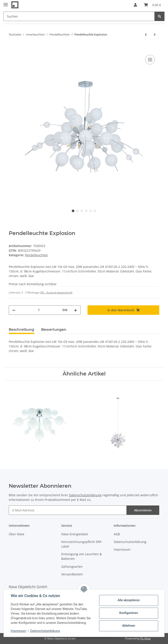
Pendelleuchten (36, 255)
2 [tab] (77, 211)
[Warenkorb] (152, 5)
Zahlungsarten (72, 567)
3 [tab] (82, 211)
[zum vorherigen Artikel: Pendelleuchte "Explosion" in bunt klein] (146, 35)
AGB (117, 534)
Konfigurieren (129, 613)
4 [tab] (86, 211)
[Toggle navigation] (6, 3)
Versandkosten (72, 574)
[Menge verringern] (14, 310)
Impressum (122, 549)
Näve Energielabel (75, 534)
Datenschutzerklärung (85, 495)
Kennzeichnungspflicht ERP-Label (82, 544)
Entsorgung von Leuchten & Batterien (81, 556)
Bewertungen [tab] (54, 330)
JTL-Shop (145, 638)
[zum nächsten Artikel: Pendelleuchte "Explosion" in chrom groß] (155, 35)
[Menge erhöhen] (75, 310)
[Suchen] (79, 16)
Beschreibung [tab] (21, 330)
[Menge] (39, 310)
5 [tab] (91, 211)
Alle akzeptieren (129, 600)
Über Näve (17, 534)
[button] (135, 5)
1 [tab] (73, 211)
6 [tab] (95, 211)
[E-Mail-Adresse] (68, 510)
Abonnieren (143, 510)
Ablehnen (129, 626)
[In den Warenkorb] (12, 49)
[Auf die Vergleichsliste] (150, 60)
